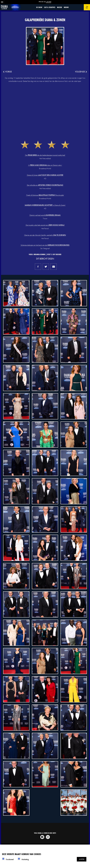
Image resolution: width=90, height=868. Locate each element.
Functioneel (10, 859)
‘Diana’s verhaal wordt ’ (45, 215)
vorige (8, 72)
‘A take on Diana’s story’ (45, 165)
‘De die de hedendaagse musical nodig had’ (45, 155)
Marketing (25, 859)
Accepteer (82, 859)
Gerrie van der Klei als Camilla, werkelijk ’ (45, 235)
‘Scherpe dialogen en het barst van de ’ (45, 245)
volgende (80, 72)
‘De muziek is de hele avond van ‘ (45, 225)
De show (39, 7)
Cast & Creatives (50, 7)
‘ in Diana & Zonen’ (45, 205)
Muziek (60, 7)
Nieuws (66, 7)
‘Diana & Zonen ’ (45, 175)
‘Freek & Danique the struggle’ (45, 195)
